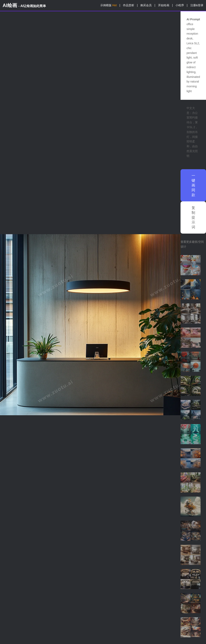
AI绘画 (24, 5)
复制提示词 (193, 217)
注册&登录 (197, 5)
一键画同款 (193, 185)
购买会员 (146, 5)
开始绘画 (164, 5)
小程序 (180, 5)
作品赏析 (129, 5)
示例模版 (109, 5)
